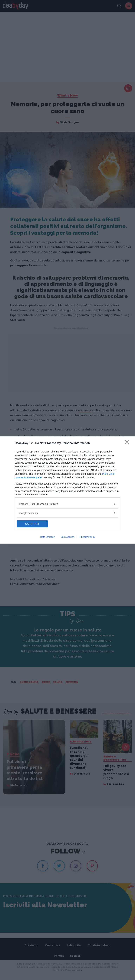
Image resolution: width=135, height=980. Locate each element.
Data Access (67, 537)
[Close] (128, 443)
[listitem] (67, 504)
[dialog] (67, 490)
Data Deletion (48, 537)
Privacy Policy (87, 537)
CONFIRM (33, 524)
